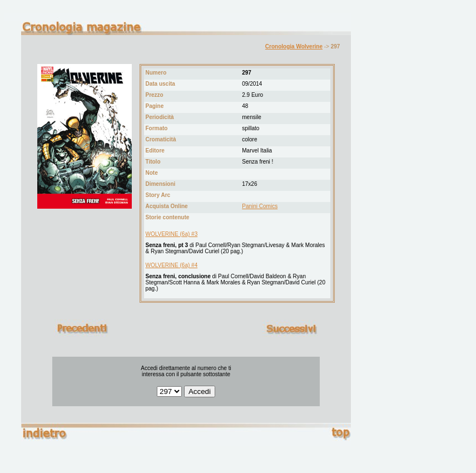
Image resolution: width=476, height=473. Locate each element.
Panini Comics (260, 206)
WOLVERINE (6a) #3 (171, 234)
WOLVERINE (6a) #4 (171, 265)
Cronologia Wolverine (294, 46)
